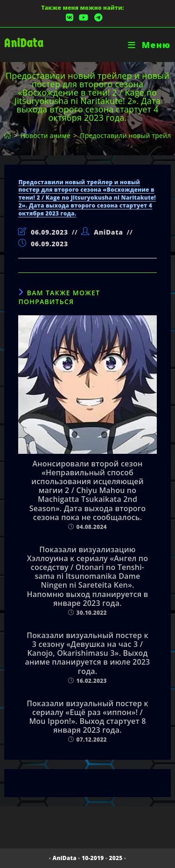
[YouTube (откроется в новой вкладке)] (84, 17)
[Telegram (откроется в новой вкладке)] (97, 17)
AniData (24, 43)
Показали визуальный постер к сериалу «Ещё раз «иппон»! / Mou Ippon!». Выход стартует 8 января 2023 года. (87, 717)
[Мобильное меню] (149, 45)
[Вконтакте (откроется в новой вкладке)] (70, 17)
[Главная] (7, 135)
